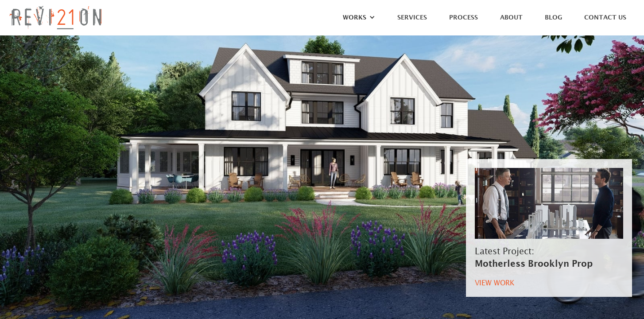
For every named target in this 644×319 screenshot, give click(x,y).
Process (464, 18)
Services (412, 18)
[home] (55, 18)
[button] (355, 20)
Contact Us (605, 18)
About (511, 18)
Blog (553, 18)
